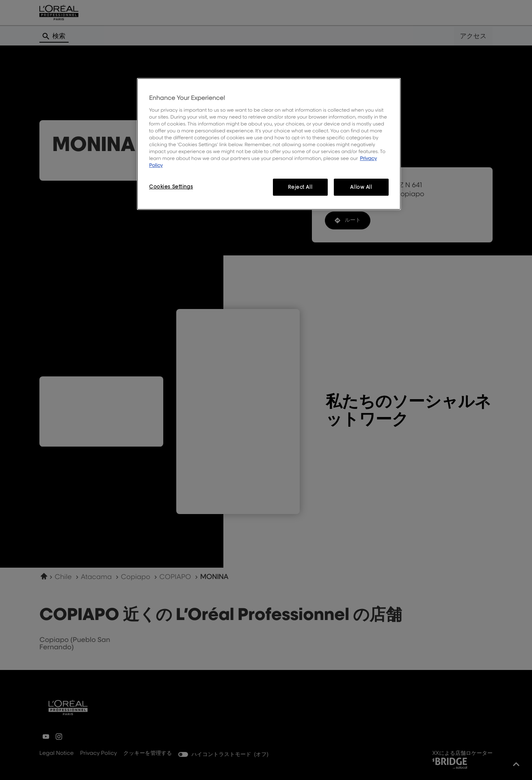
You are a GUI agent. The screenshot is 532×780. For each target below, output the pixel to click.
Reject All (300, 187)
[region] (269, 144)
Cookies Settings (171, 187)
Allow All (361, 187)
